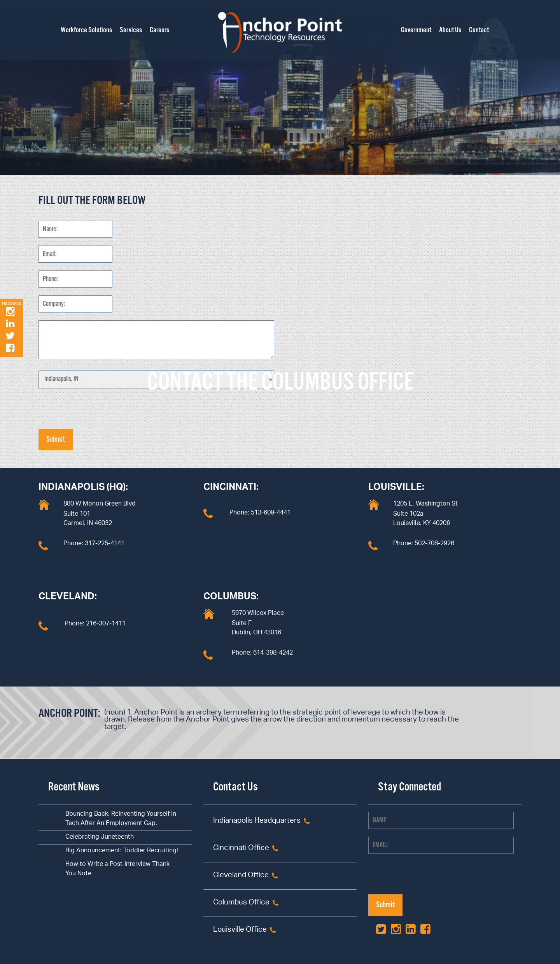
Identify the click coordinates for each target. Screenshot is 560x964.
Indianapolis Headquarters (257, 821)
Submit (56, 440)
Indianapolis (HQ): (83, 488)
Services (131, 30)
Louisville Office (240, 930)
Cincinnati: (231, 488)
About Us (450, 30)
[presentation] (98, 414)
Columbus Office (241, 903)
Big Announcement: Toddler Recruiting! (122, 851)
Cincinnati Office (241, 849)
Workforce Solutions (86, 30)
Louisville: (396, 488)
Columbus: (231, 598)
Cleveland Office (241, 876)
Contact (479, 30)
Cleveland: (68, 598)
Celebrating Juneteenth (100, 837)
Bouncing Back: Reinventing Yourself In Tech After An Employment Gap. (121, 819)
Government (416, 30)
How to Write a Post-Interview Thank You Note (117, 869)
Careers (159, 30)
